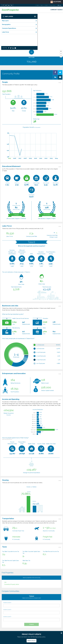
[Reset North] (61, 56)
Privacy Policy (52, 5)
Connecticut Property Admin (12, 584)
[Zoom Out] (61, 54)
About (38, 5)
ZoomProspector (10, 10)
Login (60, 5)
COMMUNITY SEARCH (56, 10)
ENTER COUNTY (31, 605)
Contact (46, 5)
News (42, 5)
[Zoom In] (61, 51)
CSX (5, 582)
